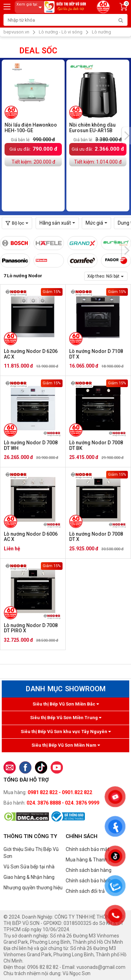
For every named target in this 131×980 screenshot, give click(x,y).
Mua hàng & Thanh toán (92, 860)
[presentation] (126, 136)
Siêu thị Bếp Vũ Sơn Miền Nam (66, 745)
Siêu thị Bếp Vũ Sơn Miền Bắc (66, 704)
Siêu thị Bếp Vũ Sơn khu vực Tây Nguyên (66, 732)
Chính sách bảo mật (88, 849)
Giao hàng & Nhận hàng (29, 877)
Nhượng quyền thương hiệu (33, 888)
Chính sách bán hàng (89, 870)
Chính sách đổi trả (85, 891)
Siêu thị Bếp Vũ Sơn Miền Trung (66, 718)
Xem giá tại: (30, 7)
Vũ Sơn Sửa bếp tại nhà (29, 867)
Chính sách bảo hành (89, 881)
